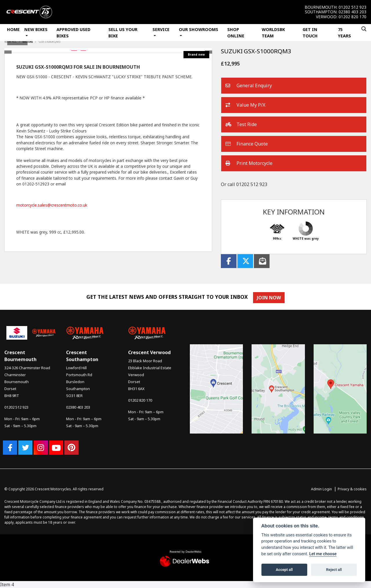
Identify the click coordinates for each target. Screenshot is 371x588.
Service (161, 29)
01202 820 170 (352, 17)
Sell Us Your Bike (123, 33)
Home (13, 29)
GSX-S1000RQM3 (49, 42)
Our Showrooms (199, 29)
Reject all (334, 570)
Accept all (284, 570)
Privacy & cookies (352, 489)
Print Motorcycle (249, 163)
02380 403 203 (352, 12)
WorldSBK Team (273, 33)
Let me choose (323, 554)
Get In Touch (310, 33)
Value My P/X (245, 105)
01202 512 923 (352, 7)
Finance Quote (247, 144)
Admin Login (321, 489)
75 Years (344, 33)
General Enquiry (249, 86)
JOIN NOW (270, 298)
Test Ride (241, 125)
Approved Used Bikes (73, 33)
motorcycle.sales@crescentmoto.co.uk (52, 205)
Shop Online (236, 33)
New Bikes (36, 29)
